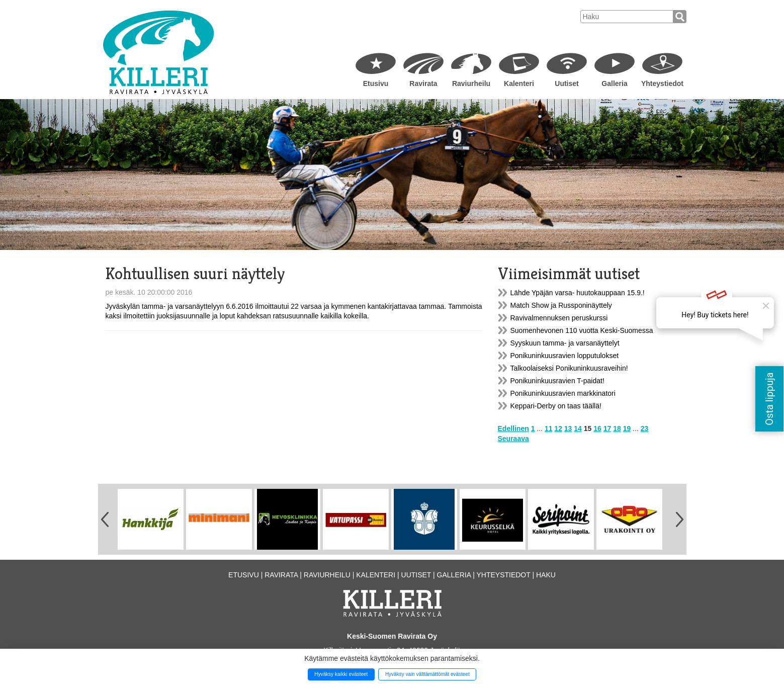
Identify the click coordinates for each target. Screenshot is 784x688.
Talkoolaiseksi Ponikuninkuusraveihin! (569, 368)
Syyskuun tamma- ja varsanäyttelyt (565, 343)
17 (607, 428)
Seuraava (513, 439)
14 (578, 428)
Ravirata (423, 83)
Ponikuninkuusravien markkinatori (563, 393)
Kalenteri (519, 83)
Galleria (614, 83)
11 (549, 428)
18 (617, 428)
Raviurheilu (471, 83)
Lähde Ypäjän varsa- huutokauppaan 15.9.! (578, 293)
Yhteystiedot (662, 83)
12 (558, 428)
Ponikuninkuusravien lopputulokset (565, 356)
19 (627, 428)
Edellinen (513, 428)
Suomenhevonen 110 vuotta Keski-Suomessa (582, 330)
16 (597, 428)
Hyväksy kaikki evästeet (341, 674)
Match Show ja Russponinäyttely (561, 305)
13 (568, 428)
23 (645, 428)
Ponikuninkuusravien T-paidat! (557, 381)
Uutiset (567, 83)
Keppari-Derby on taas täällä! (556, 406)
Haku (546, 575)
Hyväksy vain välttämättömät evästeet (427, 674)
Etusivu (376, 83)
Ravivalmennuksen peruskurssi (559, 318)
